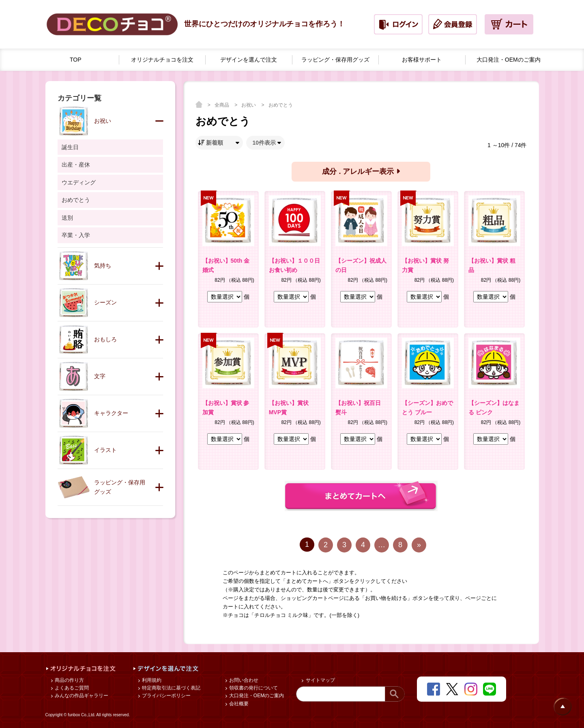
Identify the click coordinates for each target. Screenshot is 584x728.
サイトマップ (319, 680)
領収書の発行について (253, 688)
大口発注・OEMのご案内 (256, 696)
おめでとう (281, 105)
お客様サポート (422, 60)
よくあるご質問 (71, 688)
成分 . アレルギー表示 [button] (361, 171)
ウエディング (79, 182)
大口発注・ (509, 60)
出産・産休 (76, 165)
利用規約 (151, 680)
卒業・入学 (76, 235)
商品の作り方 (69, 680)
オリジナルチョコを (162, 60)
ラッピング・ (335, 60)
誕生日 (70, 147)
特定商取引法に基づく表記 (171, 688)
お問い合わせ (243, 680)
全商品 (222, 105)
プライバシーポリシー (166, 696)
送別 (67, 218)
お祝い (249, 105)
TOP (76, 60)
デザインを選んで (249, 60)
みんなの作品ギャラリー (81, 696)
